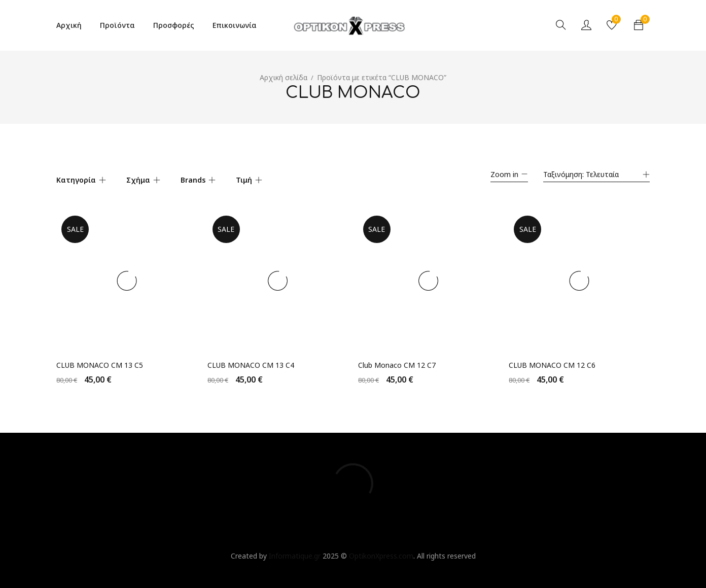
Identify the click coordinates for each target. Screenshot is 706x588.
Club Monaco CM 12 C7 (397, 360)
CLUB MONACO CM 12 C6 (553, 360)
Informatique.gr (295, 551)
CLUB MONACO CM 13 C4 (251, 360)
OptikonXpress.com (381, 551)
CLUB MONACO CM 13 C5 (100, 360)
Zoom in (504, 174)
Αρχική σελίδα (284, 77)
